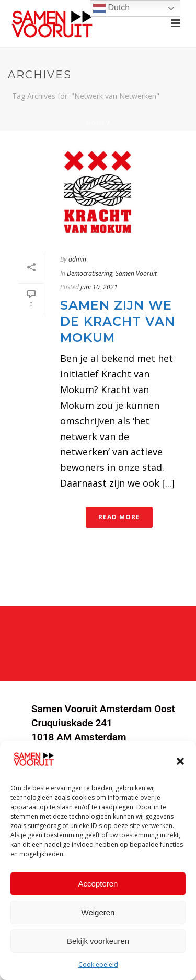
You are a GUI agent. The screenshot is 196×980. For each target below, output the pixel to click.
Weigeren (98, 913)
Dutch (111, 8)
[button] (180, 762)
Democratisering (90, 273)
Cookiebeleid (98, 966)
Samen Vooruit (136, 273)
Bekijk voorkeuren (98, 942)
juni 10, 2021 (99, 287)
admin (77, 259)
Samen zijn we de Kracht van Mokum (118, 321)
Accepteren (98, 885)
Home (96, 123)
